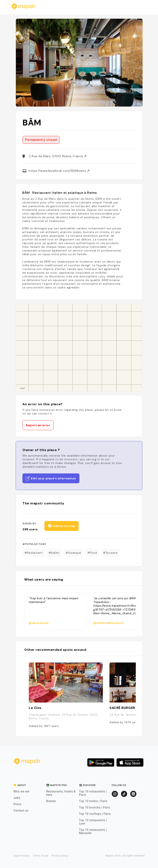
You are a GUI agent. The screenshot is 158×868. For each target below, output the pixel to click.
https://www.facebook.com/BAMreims (59, 171)
